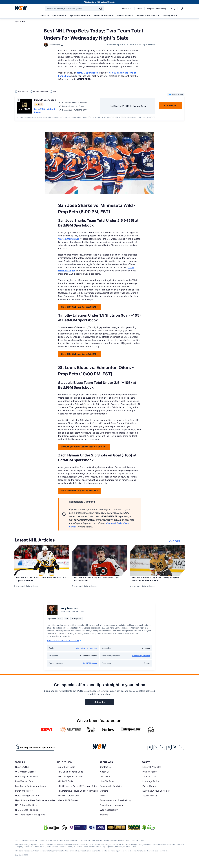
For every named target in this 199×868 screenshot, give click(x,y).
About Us (105, 775)
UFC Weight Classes (25, 775)
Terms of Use (149, 780)
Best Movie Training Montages (30, 789)
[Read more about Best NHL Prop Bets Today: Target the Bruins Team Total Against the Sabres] (42, 581)
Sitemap (104, 818)
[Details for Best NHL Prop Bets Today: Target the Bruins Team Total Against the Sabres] (42, 561)
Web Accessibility (109, 813)
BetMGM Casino (90, 666)
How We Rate (107, 784)
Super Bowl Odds (66, 770)
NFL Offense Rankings (26, 808)
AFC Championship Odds (70, 780)
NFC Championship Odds (70, 775)
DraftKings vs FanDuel (26, 780)
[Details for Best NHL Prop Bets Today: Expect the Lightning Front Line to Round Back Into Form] (157, 561)
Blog (173, 8)
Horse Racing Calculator (27, 799)
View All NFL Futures (68, 803)
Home (17, 22)
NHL (24, 22)
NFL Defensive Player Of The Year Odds (78, 794)
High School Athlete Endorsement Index (35, 803)
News (140, 8)
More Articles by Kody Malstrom (64, 644)
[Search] (101, 8)
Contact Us (106, 770)
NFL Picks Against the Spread (30, 818)
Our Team (105, 780)
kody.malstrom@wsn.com (86, 651)
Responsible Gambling (157, 8)
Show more (176, 541)
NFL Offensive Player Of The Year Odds (77, 789)
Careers (104, 794)
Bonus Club (127, 8)
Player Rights (149, 789)
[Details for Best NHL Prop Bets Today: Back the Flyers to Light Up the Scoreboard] (99, 561)
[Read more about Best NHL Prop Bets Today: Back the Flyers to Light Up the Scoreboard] (99, 581)
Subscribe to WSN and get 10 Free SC (101, 2)
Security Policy (150, 799)
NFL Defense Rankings (26, 813)
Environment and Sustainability (116, 803)
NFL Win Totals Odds (68, 799)
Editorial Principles (152, 770)
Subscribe (100, 705)
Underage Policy (151, 784)
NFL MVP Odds (65, 784)
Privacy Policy (150, 775)
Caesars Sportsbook (141, 659)
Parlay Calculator (24, 794)
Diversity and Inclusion (111, 808)
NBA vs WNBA (22, 770)
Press (103, 799)
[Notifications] (182, 8)
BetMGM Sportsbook (87, 73)
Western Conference (69, 239)
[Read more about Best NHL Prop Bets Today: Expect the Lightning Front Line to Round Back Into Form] (157, 581)
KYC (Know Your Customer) (156, 794)
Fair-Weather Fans (24, 784)
